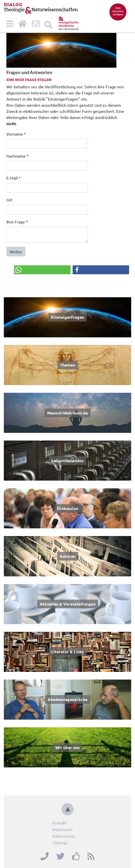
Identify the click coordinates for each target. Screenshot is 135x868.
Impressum (63, 829)
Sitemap (60, 842)
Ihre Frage (17, 222)
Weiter (16, 252)
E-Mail (13, 178)
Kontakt (60, 823)
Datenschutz (64, 836)
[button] (42, 270)
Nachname (18, 156)
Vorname (16, 134)
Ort (9, 200)
